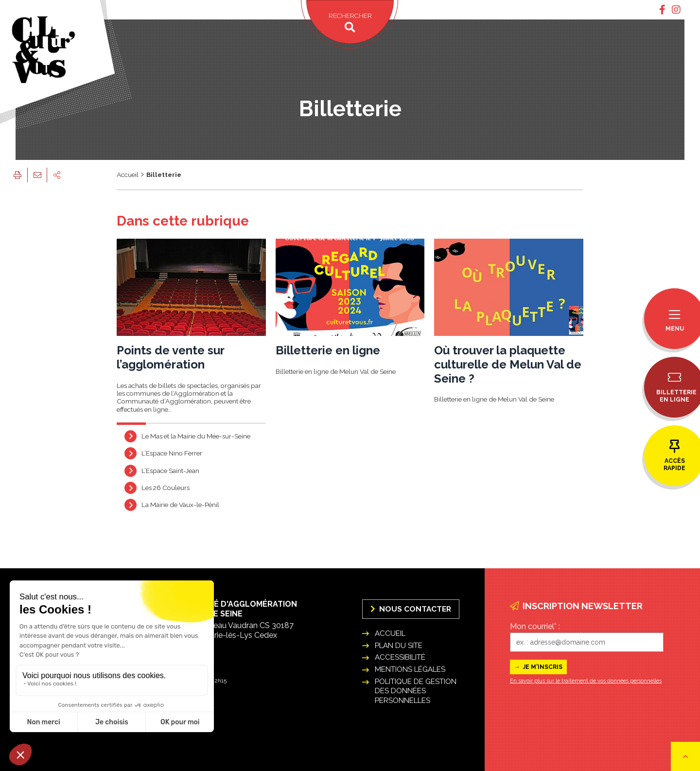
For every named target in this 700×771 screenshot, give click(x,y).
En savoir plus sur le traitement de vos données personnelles (586, 681)
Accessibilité (400, 657)
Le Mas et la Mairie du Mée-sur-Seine (196, 436)
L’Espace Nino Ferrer (172, 453)
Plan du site (399, 646)
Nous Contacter (411, 609)
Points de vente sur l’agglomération (170, 357)
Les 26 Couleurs (166, 488)
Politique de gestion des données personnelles (416, 691)
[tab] (662, 10)
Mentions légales (410, 669)
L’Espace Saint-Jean (170, 470)
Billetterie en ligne (328, 350)
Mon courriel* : (535, 626)
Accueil (128, 175)
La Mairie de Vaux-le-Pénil (180, 505)
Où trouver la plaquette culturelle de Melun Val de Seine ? (508, 364)
